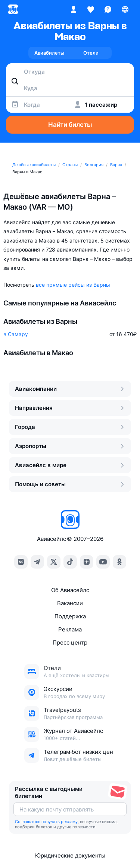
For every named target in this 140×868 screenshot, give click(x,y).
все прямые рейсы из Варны (73, 285)
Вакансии (70, 603)
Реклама (70, 629)
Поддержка (70, 616)
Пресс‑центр (70, 642)
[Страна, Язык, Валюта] (125, 9)
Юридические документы (70, 855)
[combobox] (70, 71)
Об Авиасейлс (70, 590)
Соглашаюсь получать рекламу (46, 822)
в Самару (16, 334)
